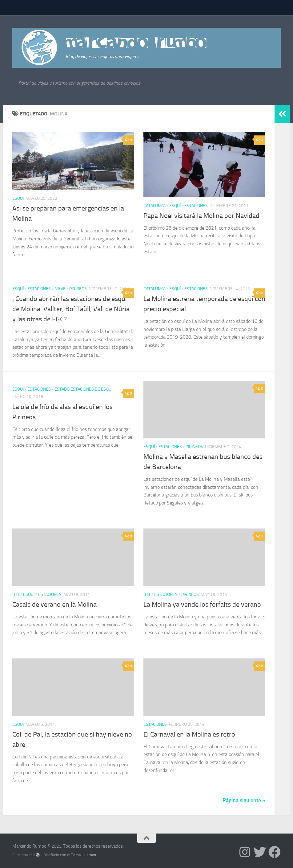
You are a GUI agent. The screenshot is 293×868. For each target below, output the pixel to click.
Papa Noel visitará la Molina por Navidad (201, 216)
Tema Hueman (84, 855)
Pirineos (78, 289)
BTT (16, 595)
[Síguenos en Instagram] (245, 852)
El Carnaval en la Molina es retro (189, 734)
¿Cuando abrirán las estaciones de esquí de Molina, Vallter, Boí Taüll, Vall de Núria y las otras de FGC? (71, 309)
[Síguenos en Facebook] (275, 852)
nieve (60, 289)
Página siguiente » (244, 800)
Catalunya (155, 206)
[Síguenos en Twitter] (260, 852)
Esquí (18, 198)
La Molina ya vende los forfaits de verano (202, 605)
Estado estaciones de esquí (83, 389)
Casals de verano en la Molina (54, 605)
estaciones (196, 206)
